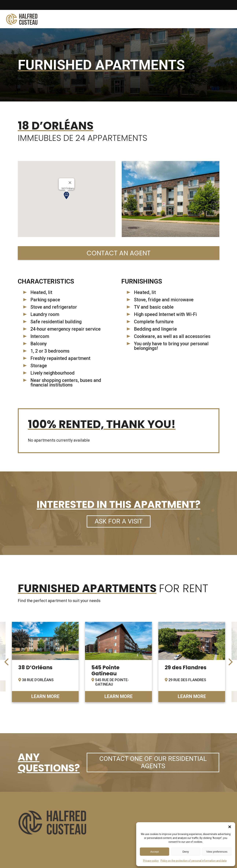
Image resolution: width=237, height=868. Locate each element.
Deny (186, 852)
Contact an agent (119, 253)
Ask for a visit (119, 521)
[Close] (70, 183)
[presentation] (6, 662)
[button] (230, 827)
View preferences (217, 852)
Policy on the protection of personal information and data (194, 861)
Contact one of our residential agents (153, 762)
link (45, 662)
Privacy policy (151, 861)
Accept (155, 852)
